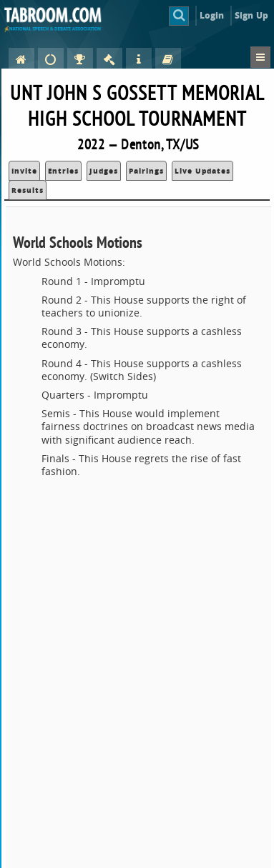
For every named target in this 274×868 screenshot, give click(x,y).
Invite (24, 171)
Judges (104, 171)
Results (28, 190)
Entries (63, 171)
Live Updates (202, 171)
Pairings (146, 171)
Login (212, 15)
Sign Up (251, 15)
